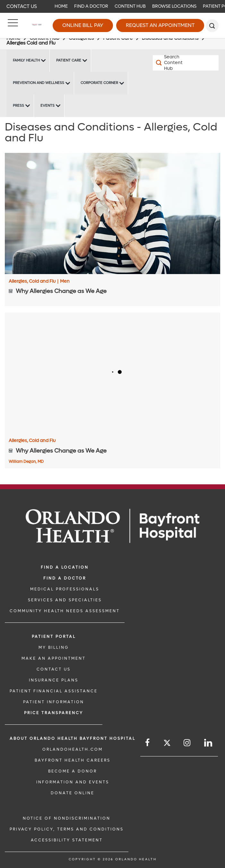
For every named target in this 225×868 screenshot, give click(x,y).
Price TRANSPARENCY (54, 713)
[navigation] (112, 6)
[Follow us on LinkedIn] (209, 743)
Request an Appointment (160, 25)
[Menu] (13, 26)
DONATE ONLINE (73, 793)
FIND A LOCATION (65, 567)
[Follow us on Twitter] (167, 744)
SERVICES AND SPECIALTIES (65, 600)
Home (61, 6)
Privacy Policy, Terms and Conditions (67, 829)
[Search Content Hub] (169, 63)
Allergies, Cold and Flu (34, 281)
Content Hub (130, 6)
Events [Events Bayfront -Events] (48, 106)
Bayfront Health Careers (73, 760)
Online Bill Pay (83, 25)
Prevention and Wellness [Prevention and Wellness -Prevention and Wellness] (39, 83)
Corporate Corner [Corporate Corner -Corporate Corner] (99, 83)
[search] (212, 26)
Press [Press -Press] (18, 106)
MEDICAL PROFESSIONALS (65, 589)
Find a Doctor (91, 6)
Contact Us (22, 6)
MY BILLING (54, 647)
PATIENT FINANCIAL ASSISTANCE (54, 691)
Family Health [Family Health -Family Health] (26, 60)
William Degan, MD (26, 462)
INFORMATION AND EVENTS (73, 782)
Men (65, 281)
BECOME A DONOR (73, 771)
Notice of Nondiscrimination (67, 818)
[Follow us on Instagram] (187, 743)
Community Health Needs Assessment (65, 611)
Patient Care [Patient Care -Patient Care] (69, 60)
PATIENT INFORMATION (54, 702)
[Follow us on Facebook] (148, 743)
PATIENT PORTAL (54, 637)
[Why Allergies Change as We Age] (112, 213)
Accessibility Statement (67, 840)
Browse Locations (174, 6)
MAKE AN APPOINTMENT (54, 658)
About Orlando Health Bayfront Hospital (73, 739)
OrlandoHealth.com (73, 749)
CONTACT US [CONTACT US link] (54, 669)
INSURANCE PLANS (54, 680)
